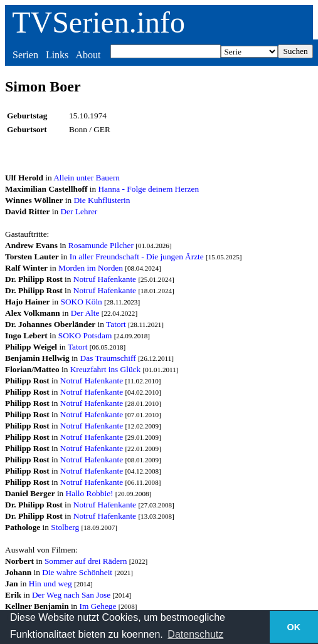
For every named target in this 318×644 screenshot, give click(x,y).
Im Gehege (98, 606)
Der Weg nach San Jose (71, 595)
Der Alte (85, 313)
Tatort (116, 324)
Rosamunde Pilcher (101, 245)
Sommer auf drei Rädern (86, 561)
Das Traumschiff (108, 358)
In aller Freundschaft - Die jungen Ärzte (137, 257)
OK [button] (294, 627)
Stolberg (65, 527)
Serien (25, 55)
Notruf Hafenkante (105, 279)
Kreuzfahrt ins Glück (106, 369)
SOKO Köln (81, 302)
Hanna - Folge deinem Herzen (148, 189)
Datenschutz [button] (195, 634)
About (88, 55)
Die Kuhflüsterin (102, 200)
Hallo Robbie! (90, 493)
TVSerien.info (98, 22)
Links (57, 55)
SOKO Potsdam (85, 335)
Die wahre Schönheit (77, 572)
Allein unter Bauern (87, 178)
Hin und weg (50, 584)
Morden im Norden (91, 268)
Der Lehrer (79, 211)
